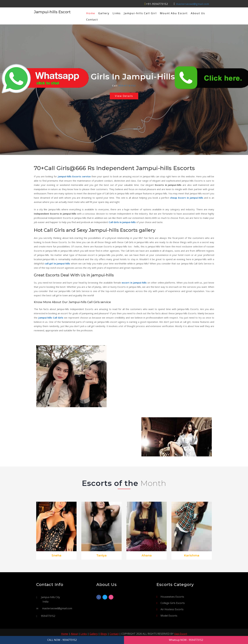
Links (117, 13)
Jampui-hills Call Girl (140, 13)
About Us (198, 13)
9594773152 (127, 86)
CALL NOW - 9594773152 (62, 640)
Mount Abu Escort (174, 13)
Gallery (104, 13)
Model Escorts (169, 616)
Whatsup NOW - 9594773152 (186, 640)
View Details (124, 96)
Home (91, 13)
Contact (92, 20)
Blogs (104, 634)
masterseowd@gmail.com (192, 4)
